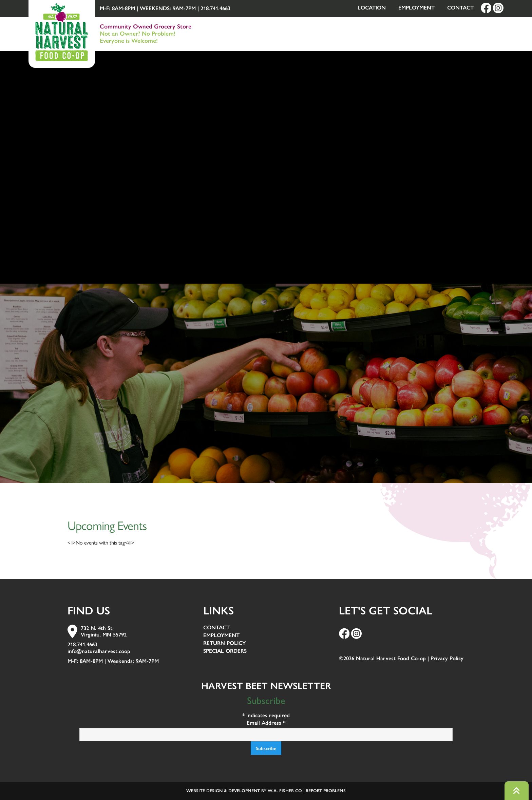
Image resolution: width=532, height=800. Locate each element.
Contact (460, 8)
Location (372, 8)
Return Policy (224, 643)
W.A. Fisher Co (285, 791)
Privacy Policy (447, 658)
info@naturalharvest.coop (99, 651)
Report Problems (326, 791)
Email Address (266, 723)
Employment (416, 8)
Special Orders (225, 651)
